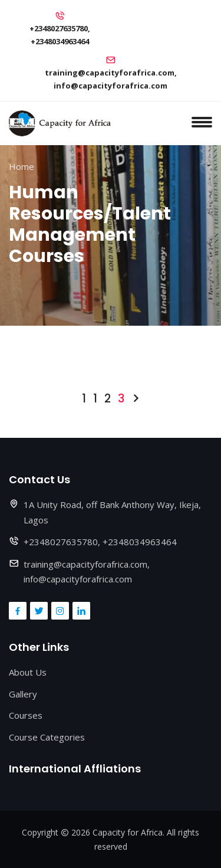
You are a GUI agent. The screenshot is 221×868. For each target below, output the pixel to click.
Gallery (23, 694)
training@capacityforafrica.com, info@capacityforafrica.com (111, 79)
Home (22, 166)
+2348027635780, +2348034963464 (60, 35)
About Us (28, 672)
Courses (26, 715)
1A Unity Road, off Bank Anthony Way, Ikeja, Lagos (112, 512)
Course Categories (47, 737)
